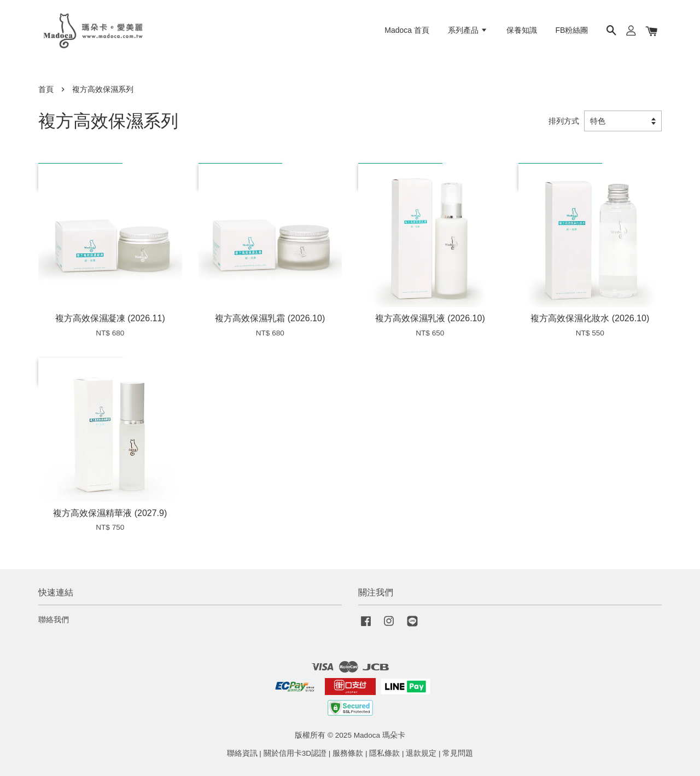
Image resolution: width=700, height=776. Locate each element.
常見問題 (458, 753)
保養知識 (522, 30)
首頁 (46, 89)
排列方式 (564, 121)
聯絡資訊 (242, 753)
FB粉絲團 (572, 30)
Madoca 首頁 (407, 30)
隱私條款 (384, 753)
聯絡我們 (54, 620)
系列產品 (468, 30)
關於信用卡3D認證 (295, 753)
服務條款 (348, 753)
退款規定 (421, 753)
